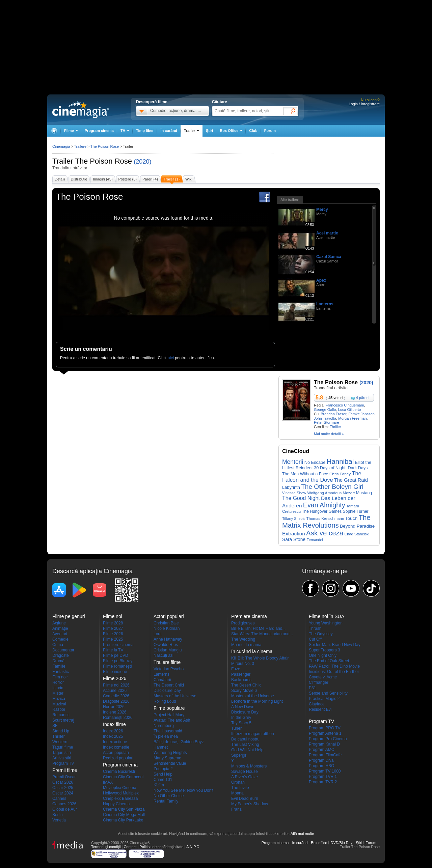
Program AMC (321, 750)
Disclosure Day (167, 691)
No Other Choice (169, 796)
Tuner (236, 728)
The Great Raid (351, 480)
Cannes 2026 (64, 804)
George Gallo (325, 410)
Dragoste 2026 (116, 701)
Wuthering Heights (170, 753)
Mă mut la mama (246, 645)
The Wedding (243, 639)
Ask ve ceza (325, 533)
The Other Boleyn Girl (332, 487)
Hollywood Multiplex (121, 793)
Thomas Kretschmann (325, 519)
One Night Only (323, 655)
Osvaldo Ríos (166, 645)
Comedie (60, 639)
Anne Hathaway (168, 639)
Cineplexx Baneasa (120, 799)
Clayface (317, 704)
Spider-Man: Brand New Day (335, 645)
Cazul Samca (329, 257)
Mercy (322, 209)
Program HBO (321, 766)
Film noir (60, 677)
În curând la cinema (252, 651)
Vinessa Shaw (294, 493)
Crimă (58, 645)
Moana (237, 793)
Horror (58, 682)
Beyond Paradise (357, 526)
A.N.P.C (193, 847)
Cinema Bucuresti (119, 772)
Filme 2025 (113, 639)
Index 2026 (113, 731)
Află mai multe (302, 834)
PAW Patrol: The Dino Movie (334, 666)
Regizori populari (118, 758)
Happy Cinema (116, 804)
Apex (321, 280)
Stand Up (61, 731)
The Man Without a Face (305, 474)
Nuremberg (164, 726)
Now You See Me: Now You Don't (183, 790)
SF (55, 726)
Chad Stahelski (357, 534)
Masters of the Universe (175, 696)
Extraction (294, 534)
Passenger (241, 674)
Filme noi (113, 616)
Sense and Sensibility (328, 693)
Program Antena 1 (325, 733)
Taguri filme (63, 747)
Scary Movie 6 (244, 691)
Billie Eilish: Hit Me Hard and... (258, 628)
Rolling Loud (165, 701)
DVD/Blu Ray (341, 843)
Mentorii (293, 462)
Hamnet (161, 747)
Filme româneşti (117, 666)
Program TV (63, 763)
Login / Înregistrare (364, 104)
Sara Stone (294, 540)
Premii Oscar (64, 777)
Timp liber (145, 131)
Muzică (59, 699)
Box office (319, 843)
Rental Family (166, 801)
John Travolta (325, 418)
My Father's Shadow (250, 804)
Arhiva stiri (62, 758)
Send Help (163, 774)
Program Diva (321, 760)
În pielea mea (166, 736)
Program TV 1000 (325, 771)
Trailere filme (167, 662)
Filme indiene (115, 672)
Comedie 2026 (116, 696)
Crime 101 (163, 780)
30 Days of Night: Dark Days (341, 468)
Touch (351, 518)
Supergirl (239, 755)
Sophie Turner (356, 511)
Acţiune (59, 623)
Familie (59, 666)
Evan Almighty (324, 505)
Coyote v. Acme (323, 677)
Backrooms (241, 680)
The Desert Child (169, 685)
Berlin (58, 815)
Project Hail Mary (169, 715)
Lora (158, 634)
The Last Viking (245, 745)
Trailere (80, 146)
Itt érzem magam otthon (253, 734)
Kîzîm (159, 785)
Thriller (335, 427)
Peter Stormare (327, 422)
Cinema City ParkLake (123, 820)
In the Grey (241, 718)
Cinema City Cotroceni (123, 777)
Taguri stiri (62, 753)
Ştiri (209, 131)
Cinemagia (61, 146)
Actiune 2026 (115, 691)
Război (59, 709)
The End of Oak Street (329, 661)
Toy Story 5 (241, 723)
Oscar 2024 (63, 793)
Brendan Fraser (333, 414)
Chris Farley (340, 474)
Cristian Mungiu (168, 650)
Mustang (364, 493)
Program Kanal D (324, 744)
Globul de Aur (65, 809)
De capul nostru (245, 739)
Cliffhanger (319, 682)
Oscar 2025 (63, 788)
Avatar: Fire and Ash (172, 720)
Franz (236, 809)
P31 (312, 688)
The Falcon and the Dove (322, 477)
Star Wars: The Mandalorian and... (262, 634)
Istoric (58, 688)
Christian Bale (166, 623)
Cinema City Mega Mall (124, 815)
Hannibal (340, 461)
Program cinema (99, 131)
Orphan (238, 782)
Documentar (63, 650)
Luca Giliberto (350, 410)
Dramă (58, 661)
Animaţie (60, 628)
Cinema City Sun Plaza (124, 809)
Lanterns (325, 304)
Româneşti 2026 (118, 718)
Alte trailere (290, 200)
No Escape (315, 462)
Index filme (114, 724)
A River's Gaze (245, 777)
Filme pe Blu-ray (118, 661)
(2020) (142, 162)
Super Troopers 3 (325, 650)
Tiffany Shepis (294, 519)
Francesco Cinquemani (345, 405)
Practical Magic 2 (324, 699)
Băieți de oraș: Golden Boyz (179, 742)
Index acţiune (115, 742)
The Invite (240, 788)
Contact (130, 847)
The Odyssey (321, 634)
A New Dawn (243, 707)
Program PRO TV (325, 728)
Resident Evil (321, 709)
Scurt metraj (63, 720)
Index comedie (116, 747)
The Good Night (301, 498)
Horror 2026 (114, 707)
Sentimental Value (170, 763)
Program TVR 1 (323, 777)
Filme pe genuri (69, 616)
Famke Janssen (361, 414)
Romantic (61, 715)
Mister (58, 693)
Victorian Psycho (169, 669)
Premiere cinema (118, 645)
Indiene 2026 (115, 712)
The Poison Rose (103, 161)
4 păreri (362, 398)
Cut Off (315, 639)
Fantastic (61, 672)
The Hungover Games (322, 511)
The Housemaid (168, 731)
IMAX (108, 782)
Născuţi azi (164, 655)
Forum (270, 131)
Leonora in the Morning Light (257, 701)
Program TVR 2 (323, 782)
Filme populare (169, 708)
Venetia (59, 820)
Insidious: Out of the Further (334, 672)
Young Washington (326, 623)
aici (171, 358)
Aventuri (60, 634)
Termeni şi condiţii (106, 847)
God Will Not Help (247, 750)
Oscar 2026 (63, 782)
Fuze (236, 669)
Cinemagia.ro (80, 110)
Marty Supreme (167, 758)
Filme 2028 (113, 623)
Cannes (59, 799)
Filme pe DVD (116, 655)
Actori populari (116, 753)
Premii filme (65, 770)
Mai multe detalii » (329, 434)
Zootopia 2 (163, 769)
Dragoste (61, 655)
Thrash (315, 628)
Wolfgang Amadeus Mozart (331, 493)
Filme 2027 (113, 628)
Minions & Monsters (249, 766)
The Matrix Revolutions (326, 521)
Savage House (245, 772)
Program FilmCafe (325, 755)
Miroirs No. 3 (243, 664)
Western (60, 742)
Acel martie (327, 233)
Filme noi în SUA (327, 616)
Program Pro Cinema (328, 739)
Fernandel (315, 540)
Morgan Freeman (352, 418)
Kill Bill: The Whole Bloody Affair (260, 658)
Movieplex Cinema (120, 788)
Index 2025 (113, 736)
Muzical (59, 704)
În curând (169, 131)
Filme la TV (113, 650)
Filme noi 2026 (116, 685)
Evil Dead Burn (245, 799)
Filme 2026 (113, 634)
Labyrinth (291, 487)
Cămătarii (162, 680)
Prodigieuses (243, 623)
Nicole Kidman (167, 628)
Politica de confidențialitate (161, 847)
